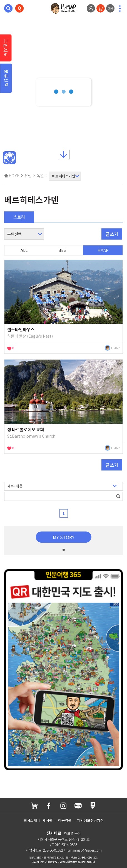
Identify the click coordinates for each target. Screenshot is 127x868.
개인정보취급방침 (90, 820)
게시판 (48, 820)
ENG (110, 8)
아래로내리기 (64, 156)
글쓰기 (112, 234)
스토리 (19, 217)
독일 (40, 175)
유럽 (28, 175)
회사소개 (30, 820)
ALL (24, 250)
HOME (12, 175)
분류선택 (6, 78)
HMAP (103, 250)
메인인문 (9, 158)
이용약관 (65, 820)
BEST (64, 250)
